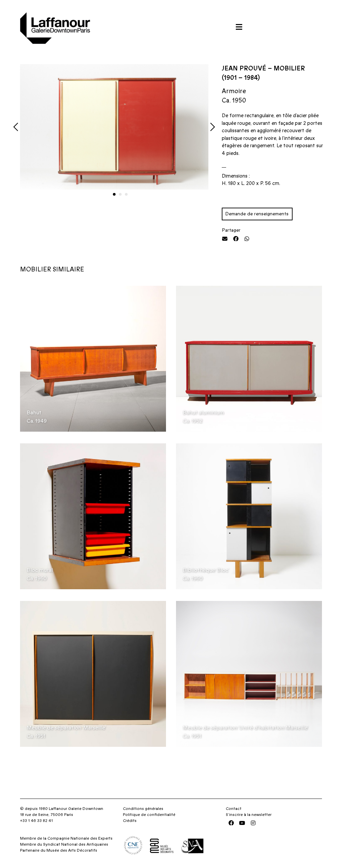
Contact (234, 809)
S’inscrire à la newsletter (249, 815)
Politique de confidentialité (149, 815)
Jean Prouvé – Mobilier (263, 69)
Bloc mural (40, 570)
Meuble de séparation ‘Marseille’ (66, 728)
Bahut (34, 413)
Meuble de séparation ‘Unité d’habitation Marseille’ (245, 728)
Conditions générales (143, 809)
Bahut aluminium (203, 413)
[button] (239, 27)
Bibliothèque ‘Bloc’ (206, 570)
